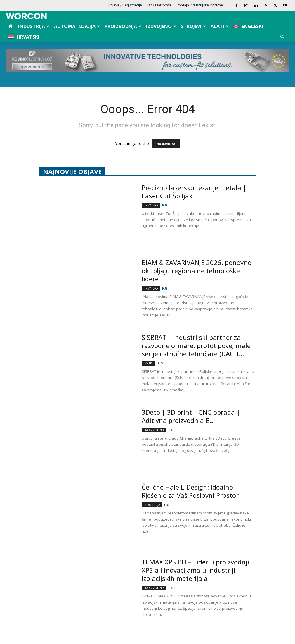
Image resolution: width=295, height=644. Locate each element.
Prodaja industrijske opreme (200, 5)
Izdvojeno (161, 26)
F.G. (165, 205)
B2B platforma (159, 5)
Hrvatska (151, 205)
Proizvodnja (123, 26)
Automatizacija (77, 26)
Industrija (34, 26)
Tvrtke (149, 363)
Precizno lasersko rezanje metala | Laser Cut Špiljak (194, 192)
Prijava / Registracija (125, 5)
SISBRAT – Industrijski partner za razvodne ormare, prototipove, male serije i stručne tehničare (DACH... (196, 345)
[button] (282, 37)
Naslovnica (166, 144)
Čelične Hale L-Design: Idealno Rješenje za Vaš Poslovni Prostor (191, 491)
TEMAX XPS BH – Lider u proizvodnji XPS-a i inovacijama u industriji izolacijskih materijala (195, 570)
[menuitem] (248, 26)
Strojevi (193, 26)
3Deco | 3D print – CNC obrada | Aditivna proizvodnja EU (191, 416)
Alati (220, 26)
